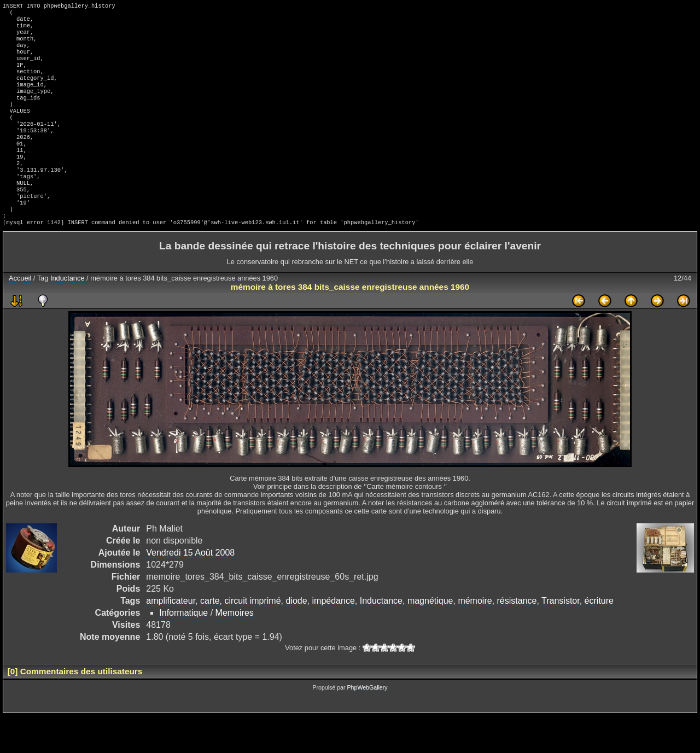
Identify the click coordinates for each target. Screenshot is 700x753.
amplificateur (171, 638)
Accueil (20, 315)
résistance (517, 638)
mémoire (475, 638)
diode (296, 638)
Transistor (561, 638)
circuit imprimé (252, 638)
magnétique (430, 638)
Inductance (68, 315)
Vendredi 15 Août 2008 (190, 590)
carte (210, 638)
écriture (599, 638)
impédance (334, 638)
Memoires (235, 650)
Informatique (183, 650)
